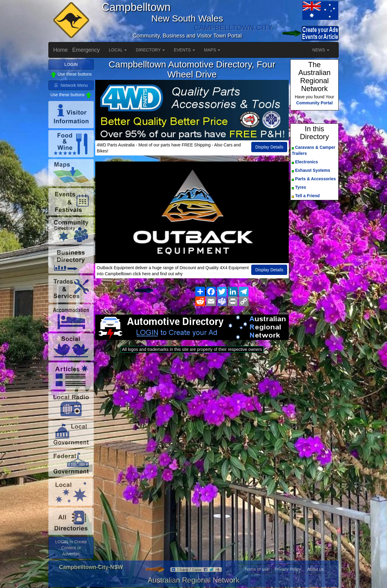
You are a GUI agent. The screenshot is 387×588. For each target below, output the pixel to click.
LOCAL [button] (118, 50)
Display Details (269, 147)
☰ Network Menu (71, 85)
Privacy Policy (288, 569)
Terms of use (256, 569)
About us (315, 569)
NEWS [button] (321, 50)
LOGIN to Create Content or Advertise (71, 548)
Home (60, 50)
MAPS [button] (212, 50)
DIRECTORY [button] (150, 50)
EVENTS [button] (184, 50)
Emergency (86, 50)
